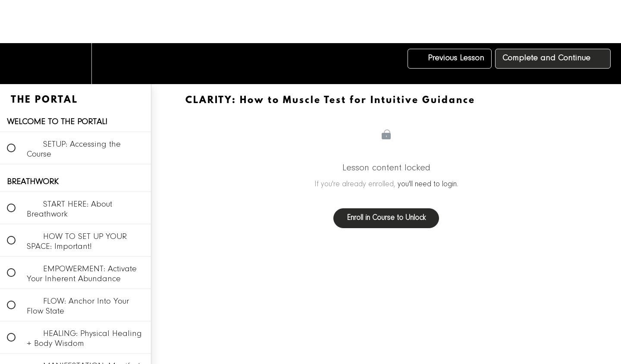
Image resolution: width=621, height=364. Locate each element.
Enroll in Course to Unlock (386, 218)
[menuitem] (75, 64)
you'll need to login (427, 185)
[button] (16, 64)
